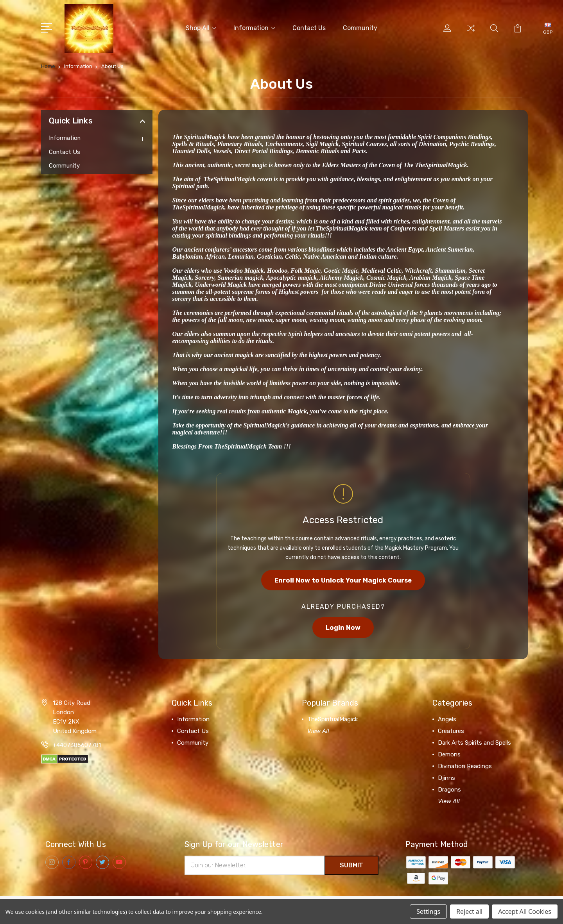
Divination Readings (465, 767)
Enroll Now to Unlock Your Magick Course (343, 580)
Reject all (469, 911)
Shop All (201, 28)
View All (318, 731)
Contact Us (309, 28)
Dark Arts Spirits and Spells (474, 743)
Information (254, 28)
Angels (447, 720)
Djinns (446, 778)
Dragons (449, 790)
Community (360, 28)
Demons (449, 755)
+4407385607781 (77, 745)
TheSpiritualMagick (333, 720)
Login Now (343, 628)
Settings (428, 911)
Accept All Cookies (525, 911)
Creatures (451, 731)
